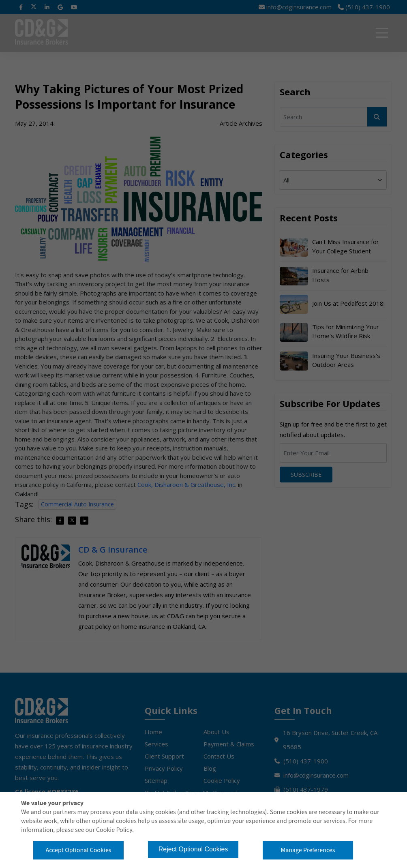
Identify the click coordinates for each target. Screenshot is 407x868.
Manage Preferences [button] (308, 850)
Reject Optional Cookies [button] (193, 849)
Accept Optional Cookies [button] (78, 850)
